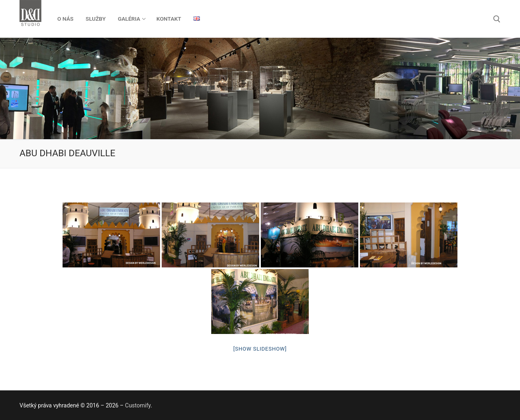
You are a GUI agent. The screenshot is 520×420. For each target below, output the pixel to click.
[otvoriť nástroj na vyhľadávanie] (497, 19)
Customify (138, 405)
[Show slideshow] (260, 349)
